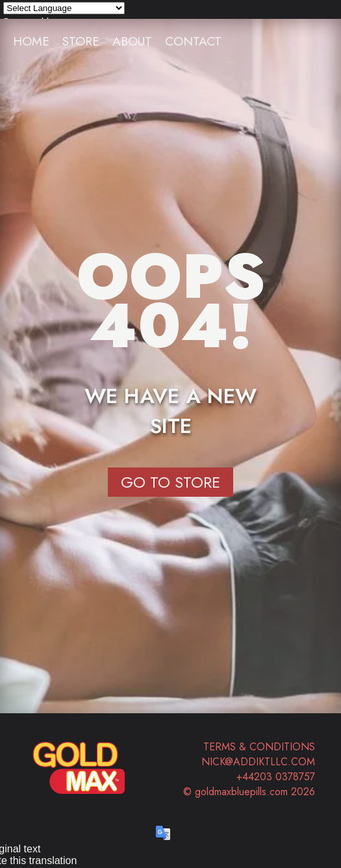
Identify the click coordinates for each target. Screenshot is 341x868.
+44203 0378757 (276, 777)
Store (81, 41)
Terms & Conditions (259, 747)
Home (31, 41)
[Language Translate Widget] (64, 8)
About (132, 41)
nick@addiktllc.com (258, 762)
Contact (193, 41)
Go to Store (170, 482)
